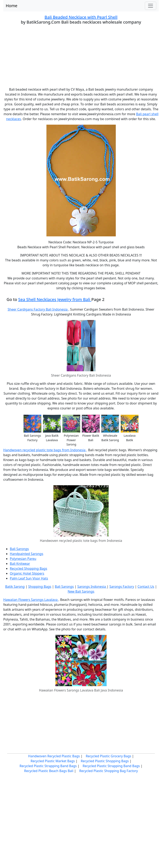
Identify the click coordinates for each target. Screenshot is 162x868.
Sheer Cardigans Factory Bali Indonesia (38, 309)
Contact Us (146, 587)
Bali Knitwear (20, 564)
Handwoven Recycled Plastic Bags (54, 756)
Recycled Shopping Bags (29, 568)
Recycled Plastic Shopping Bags (105, 761)
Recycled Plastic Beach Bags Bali (49, 771)
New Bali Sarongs (81, 591)
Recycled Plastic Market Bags (53, 761)
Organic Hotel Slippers (27, 573)
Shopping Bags (40, 587)
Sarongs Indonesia (92, 587)
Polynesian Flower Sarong (71, 440)
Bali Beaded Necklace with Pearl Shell (81, 17)
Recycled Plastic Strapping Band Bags (48, 766)
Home (12, 6)
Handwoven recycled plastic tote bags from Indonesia (45, 450)
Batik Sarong (15, 587)
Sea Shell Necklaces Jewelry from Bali (55, 299)
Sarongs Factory (122, 587)
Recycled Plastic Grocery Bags (108, 756)
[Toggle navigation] (151, 6)
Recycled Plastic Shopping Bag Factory (109, 771)
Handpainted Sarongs (26, 554)
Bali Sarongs (19, 549)
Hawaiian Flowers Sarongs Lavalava (31, 600)
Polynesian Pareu (23, 559)
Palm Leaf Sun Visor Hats (29, 578)
